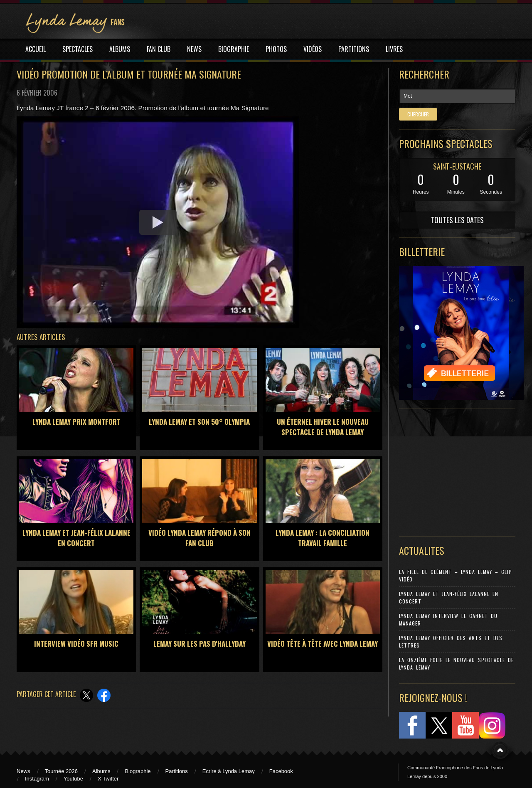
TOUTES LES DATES (457, 220)
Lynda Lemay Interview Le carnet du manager (448, 619)
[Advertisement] (453, 470)
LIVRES (394, 49)
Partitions (177, 771)
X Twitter (108, 779)
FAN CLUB (159, 49)
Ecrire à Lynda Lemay (229, 771)
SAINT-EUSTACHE (457, 166)
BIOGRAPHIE (234, 49)
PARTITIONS (354, 49)
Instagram (37, 779)
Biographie (138, 771)
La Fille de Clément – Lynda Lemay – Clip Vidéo (456, 575)
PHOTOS (276, 49)
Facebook (281, 771)
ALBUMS (120, 49)
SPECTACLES (78, 49)
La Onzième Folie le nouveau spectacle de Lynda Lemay (456, 664)
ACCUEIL (36, 49)
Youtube (73, 779)
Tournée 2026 (62, 771)
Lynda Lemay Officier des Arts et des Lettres (451, 641)
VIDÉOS (313, 49)
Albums (101, 771)
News (23, 771)
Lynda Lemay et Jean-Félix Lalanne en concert (449, 597)
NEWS (194, 49)
